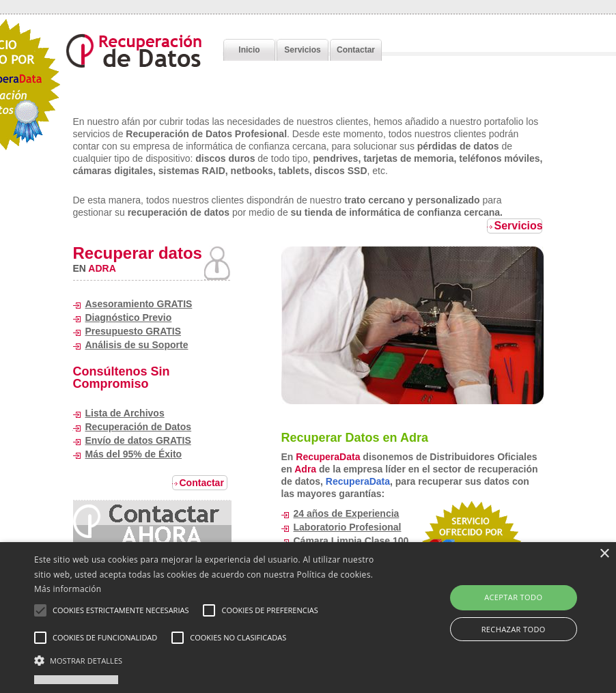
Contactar (356, 50)
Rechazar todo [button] (514, 629)
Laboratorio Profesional (348, 527)
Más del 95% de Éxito (134, 454)
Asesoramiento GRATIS (139, 304)
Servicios (302, 50)
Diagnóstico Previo (129, 317)
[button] (212, 660)
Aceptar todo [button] (513, 597)
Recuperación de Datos (139, 427)
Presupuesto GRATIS (134, 331)
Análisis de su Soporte (137, 345)
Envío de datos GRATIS (138, 440)
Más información (68, 589)
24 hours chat (152, 524)
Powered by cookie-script (76, 680)
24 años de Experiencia (347, 513)
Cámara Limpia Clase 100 (351, 541)
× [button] (604, 554)
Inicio (249, 50)
